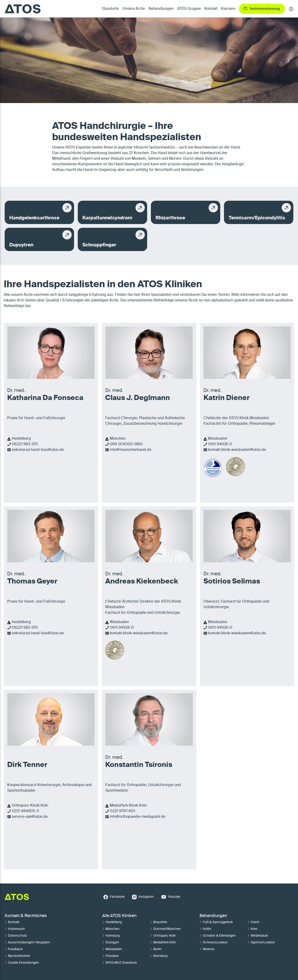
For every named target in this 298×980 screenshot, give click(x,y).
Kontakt (211, 9)
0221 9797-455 (123, 811)
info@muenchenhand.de (131, 450)
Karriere (228, 9)
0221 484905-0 (25, 811)
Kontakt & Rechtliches (26, 916)
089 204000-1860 (126, 444)
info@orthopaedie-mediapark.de (138, 817)
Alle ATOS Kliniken (119, 916)
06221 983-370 (25, 444)
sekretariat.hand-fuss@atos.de (38, 450)
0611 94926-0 (220, 444)
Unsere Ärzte (134, 9)
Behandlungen (213, 916)
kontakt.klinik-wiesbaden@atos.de (237, 450)
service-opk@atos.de (30, 817)
